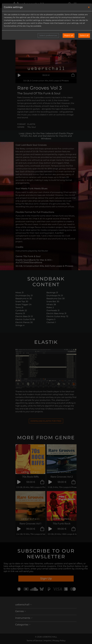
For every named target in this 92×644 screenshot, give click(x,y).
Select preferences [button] (48, 35)
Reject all (69, 35)
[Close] (89, 7)
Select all (84, 35)
